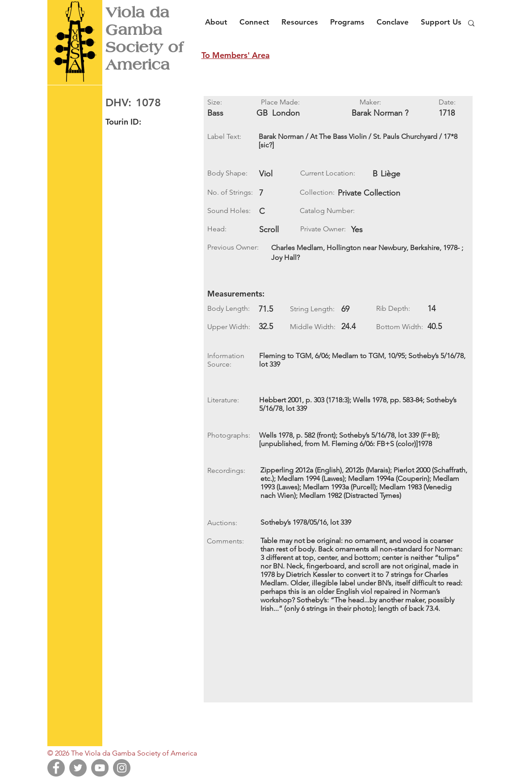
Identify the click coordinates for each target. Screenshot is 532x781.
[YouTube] (100, 768)
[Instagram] (122, 768)
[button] (219, 18)
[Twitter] (78, 768)
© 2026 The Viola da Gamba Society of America (122, 753)
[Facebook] (56, 768)
